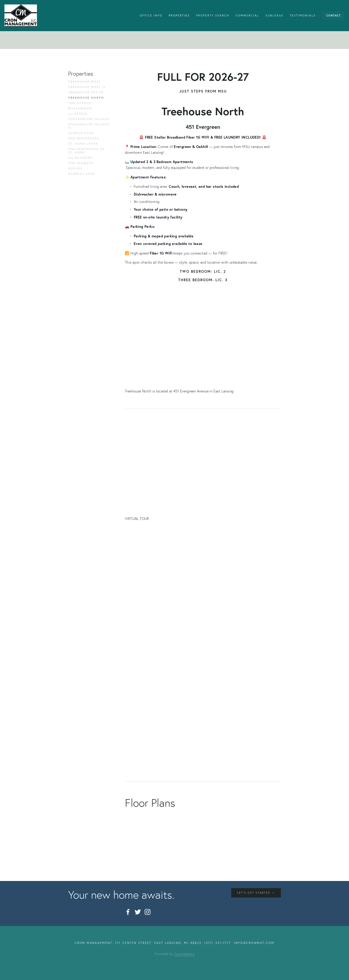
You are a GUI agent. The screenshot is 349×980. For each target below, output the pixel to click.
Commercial (247, 15)
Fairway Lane (82, 174)
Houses (75, 168)
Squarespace (184, 954)
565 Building (81, 158)
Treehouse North (86, 98)
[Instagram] (148, 912)
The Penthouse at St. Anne (87, 151)
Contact (334, 15)
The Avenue (80, 103)
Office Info (151, 15)
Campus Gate (81, 133)
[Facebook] (128, 912)
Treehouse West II (87, 87)
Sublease (275, 15)
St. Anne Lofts (83, 144)
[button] (144, 552)
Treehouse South (86, 92)
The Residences (84, 138)
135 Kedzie (78, 114)
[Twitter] (138, 912)
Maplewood (80, 108)
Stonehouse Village (89, 119)
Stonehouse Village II (89, 126)
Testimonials (303, 15)
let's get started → (256, 893)
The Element (81, 163)
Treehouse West (85, 82)
